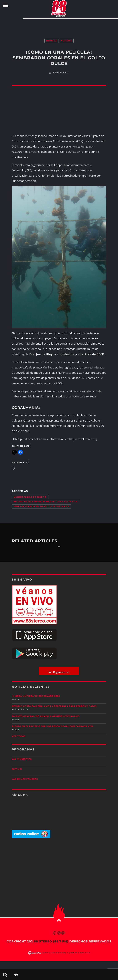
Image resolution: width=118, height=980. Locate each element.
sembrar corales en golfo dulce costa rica (41, 506)
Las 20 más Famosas (25, 779)
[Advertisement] (59, 26)
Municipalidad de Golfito (30, 497)
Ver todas (19, 736)
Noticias (52, 41)
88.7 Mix (17, 769)
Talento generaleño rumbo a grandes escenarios (46, 716)
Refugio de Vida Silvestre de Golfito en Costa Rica (46, 502)
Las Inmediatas (22, 759)
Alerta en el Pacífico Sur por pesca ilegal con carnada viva (53, 726)
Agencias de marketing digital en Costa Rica (66, 953)
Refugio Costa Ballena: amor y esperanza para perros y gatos (54, 706)
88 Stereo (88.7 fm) (51, 941)
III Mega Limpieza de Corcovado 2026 (36, 696)
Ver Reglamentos (59, 672)
